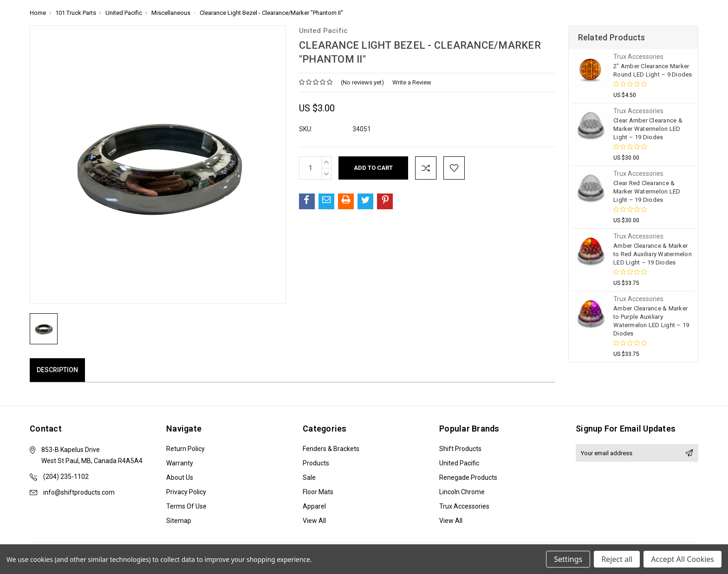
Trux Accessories (464, 506)
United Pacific (459, 463)
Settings (568, 559)
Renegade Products (468, 477)
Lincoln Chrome (462, 492)
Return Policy (185, 449)
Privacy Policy (186, 492)
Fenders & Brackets (331, 449)
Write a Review (412, 82)
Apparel (314, 506)
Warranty (180, 463)
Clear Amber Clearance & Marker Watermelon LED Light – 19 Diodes (648, 129)
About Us (180, 477)
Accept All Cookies (682, 559)
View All (314, 521)
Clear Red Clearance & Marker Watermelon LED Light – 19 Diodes (647, 191)
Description (57, 370)
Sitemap (179, 521)
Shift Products (460, 449)
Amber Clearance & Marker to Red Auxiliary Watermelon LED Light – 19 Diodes (653, 254)
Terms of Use (186, 506)
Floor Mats (318, 492)
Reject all (617, 559)
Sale (309, 477)
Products (316, 463)
